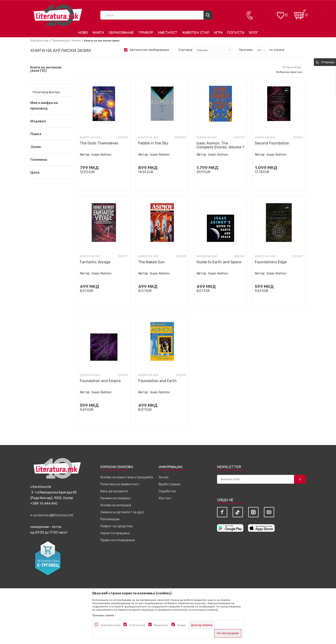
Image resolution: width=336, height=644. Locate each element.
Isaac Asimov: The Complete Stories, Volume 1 (220, 145)
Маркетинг (161, 625)
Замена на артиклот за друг (122, 512)
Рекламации (110, 519)
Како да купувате (114, 491)
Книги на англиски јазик (46, 69)
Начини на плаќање (115, 498)
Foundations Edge (271, 262)
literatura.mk (40, 40)
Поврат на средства (116, 526)
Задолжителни (110, 625)
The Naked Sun (151, 262)
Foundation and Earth (157, 381)
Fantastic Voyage (95, 262)
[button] (51, 121)
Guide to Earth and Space (219, 262)
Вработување (170, 484)
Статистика (137, 625)
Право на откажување (118, 540)
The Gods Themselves (99, 143)
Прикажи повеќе (103, 615)
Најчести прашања (115, 533)
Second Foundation (272, 143)
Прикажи (246, 50)
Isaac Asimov (102, 155)
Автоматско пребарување (149, 50)
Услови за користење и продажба (127, 477)
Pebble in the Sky (153, 143)
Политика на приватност (120, 484)
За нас (164, 477)
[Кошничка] (300, 13)
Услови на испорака (116, 505)
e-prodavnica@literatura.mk (52, 515)
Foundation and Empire (100, 381)
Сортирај (185, 50)
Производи (60, 40)
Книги (76, 40)
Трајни (182, 625)
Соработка (167, 491)
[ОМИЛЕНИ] (280, 13)
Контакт (165, 498)
